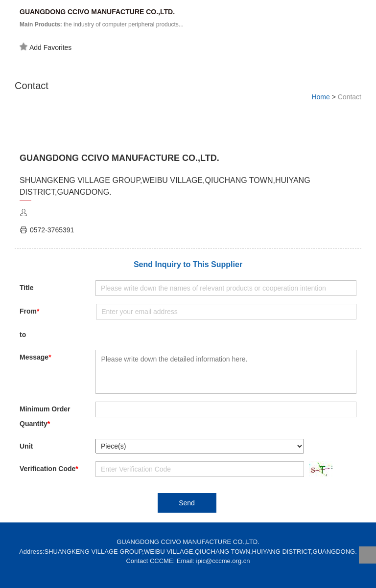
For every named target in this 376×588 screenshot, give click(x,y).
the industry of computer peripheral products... (102, 24)
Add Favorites (46, 47)
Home (320, 97)
